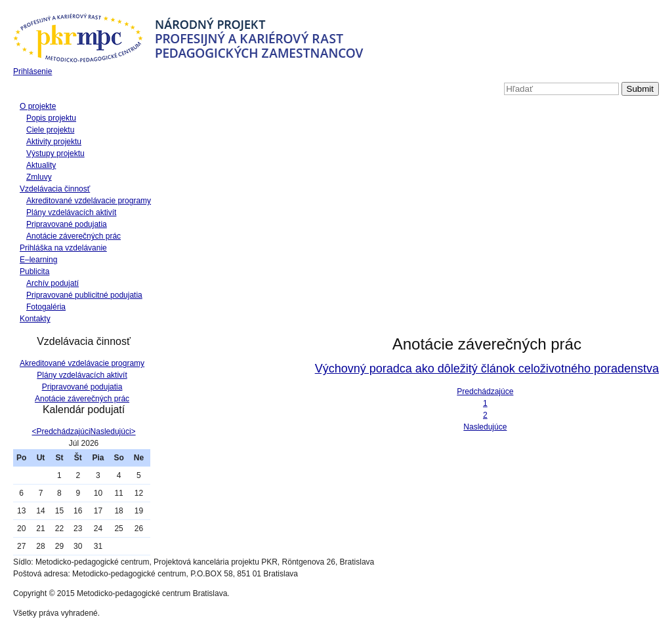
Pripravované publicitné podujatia (84, 295)
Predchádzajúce (485, 391)
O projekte (38, 106)
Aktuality (41, 165)
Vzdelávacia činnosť (55, 189)
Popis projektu (51, 118)
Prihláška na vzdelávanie (63, 248)
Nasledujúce (485, 427)
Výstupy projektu (55, 153)
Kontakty (35, 319)
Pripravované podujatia (67, 224)
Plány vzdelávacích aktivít (71, 212)
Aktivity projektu (54, 142)
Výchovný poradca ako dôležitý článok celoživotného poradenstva (487, 369)
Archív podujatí (52, 283)
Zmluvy (39, 177)
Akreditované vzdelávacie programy (89, 201)
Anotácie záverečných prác (73, 236)
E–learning (38, 260)
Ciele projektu (50, 130)
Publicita (34, 271)
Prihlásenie (32, 71)
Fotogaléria (46, 307)
